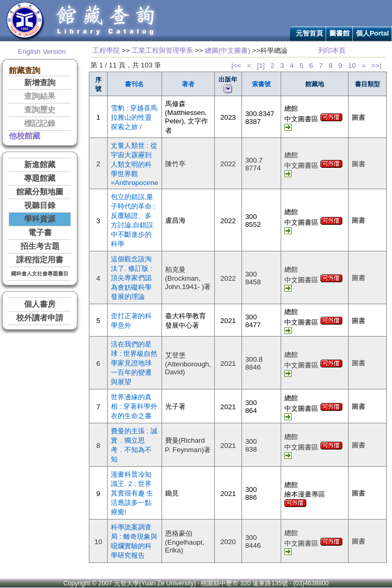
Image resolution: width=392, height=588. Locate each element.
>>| (377, 66)
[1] (261, 66)
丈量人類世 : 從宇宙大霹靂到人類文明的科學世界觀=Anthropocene (135, 164)
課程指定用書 (40, 260)
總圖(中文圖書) (228, 50)
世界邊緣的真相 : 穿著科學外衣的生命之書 (134, 406)
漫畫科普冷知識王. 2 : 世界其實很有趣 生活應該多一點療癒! (132, 493)
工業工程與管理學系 (162, 50)
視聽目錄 (40, 205)
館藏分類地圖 (40, 192)
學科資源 (40, 219)
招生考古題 (40, 246)
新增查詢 (40, 83)
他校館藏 (25, 136)
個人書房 (40, 304)
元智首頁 (309, 33)
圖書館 (339, 33)
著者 (188, 84)
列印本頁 (332, 50)
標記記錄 (40, 123)
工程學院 (106, 50)
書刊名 (134, 84)
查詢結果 (40, 96)
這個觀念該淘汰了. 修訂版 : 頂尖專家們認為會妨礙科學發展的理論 (132, 278)
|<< (236, 66)
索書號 (261, 84)
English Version (42, 51)
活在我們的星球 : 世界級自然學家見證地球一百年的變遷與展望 (134, 363)
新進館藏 (40, 165)
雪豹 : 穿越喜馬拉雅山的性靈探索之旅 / (134, 117)
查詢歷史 (40, 110)
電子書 (40, 233)
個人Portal (372, 33)
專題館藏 (40, 178)
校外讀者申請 (40, 318)
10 (352, 66)
